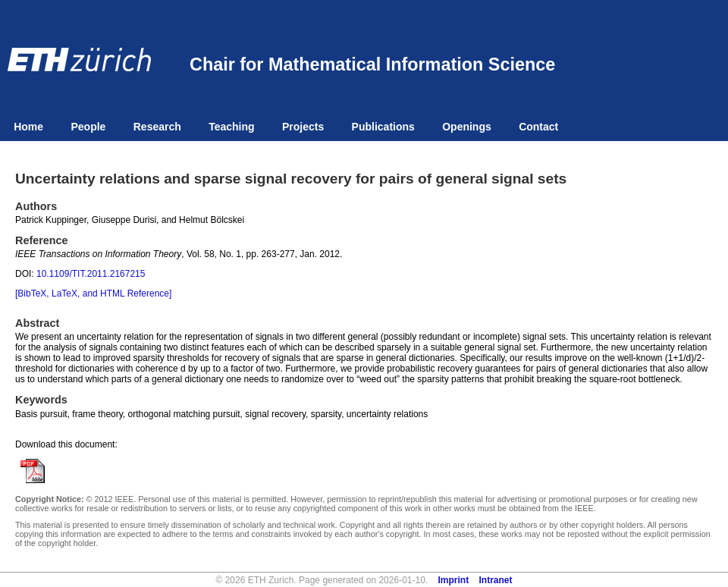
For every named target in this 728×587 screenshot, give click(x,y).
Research (157, 127)
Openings (467, 127)
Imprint (454, 580)
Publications (383, 127)
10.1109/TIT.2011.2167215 (91, 274)
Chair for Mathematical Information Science (372, 64)
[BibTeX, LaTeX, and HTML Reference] (93, 293)
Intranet (496, 580)
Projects (303, 127)
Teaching (231, 127)
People (88, 127)
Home (28, 127)
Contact (538, 127)
